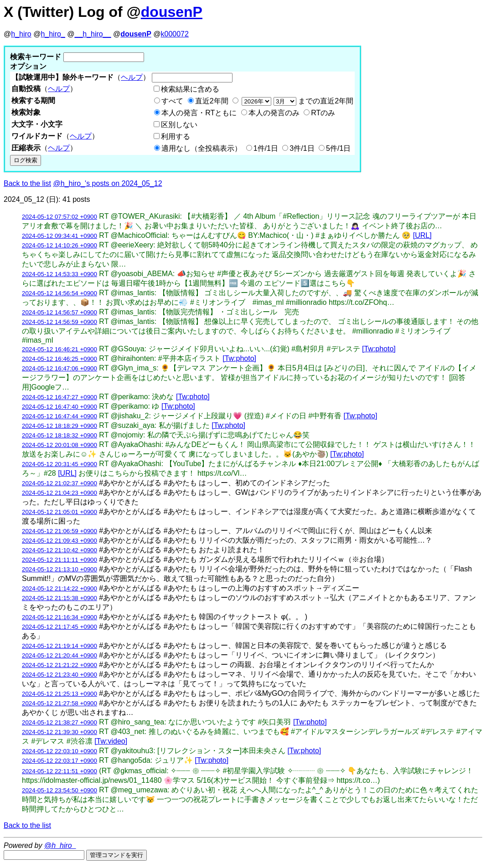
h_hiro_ (53, 34)
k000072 (175, 34)
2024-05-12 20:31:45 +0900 (59, 464)
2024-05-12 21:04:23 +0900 (59, 493)
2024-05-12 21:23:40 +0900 (59, 675)
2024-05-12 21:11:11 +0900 (59, 560)
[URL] (422, 235)
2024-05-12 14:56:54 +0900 (59, 293)
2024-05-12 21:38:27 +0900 (59, 722)
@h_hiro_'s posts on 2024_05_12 (108, 183)
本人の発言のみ (274, 113)
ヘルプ (132, 77)
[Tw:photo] (379, 349)
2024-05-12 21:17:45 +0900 (59, 627)
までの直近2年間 (297, 101)
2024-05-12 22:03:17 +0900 (59, 761)
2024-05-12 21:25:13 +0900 (59, 694)
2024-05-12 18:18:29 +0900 (59, 426)
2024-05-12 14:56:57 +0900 (59, 312)
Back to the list (27, 183)
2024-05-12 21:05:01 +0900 (59, 512)
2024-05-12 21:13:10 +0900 (59, 569)
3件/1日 (302, 148)
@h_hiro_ (60, 845)
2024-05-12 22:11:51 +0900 (59, 771)
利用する (176, 136)
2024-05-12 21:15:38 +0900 (59, 598)
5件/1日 (338, 148)
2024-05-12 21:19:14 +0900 (59, 646)
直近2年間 (212, 101)
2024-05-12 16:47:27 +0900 (59, 397)
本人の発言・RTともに (199, 113)
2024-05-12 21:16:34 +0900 (59, 617)
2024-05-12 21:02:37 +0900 (59, 483)
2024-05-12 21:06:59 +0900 (59, 531)
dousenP (172, 12)
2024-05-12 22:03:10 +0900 (59, 751)
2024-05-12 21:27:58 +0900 (59, 703)
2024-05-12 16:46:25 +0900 (59, 359)
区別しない (179, 125)
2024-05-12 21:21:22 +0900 (59, 665)
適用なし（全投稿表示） (202, 148)
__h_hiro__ (93, 34)
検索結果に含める (190, 89)
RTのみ (323, 113)
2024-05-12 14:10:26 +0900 (59, 245)
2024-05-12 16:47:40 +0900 (59, 407)
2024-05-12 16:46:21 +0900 (59, 349)
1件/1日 (266, 148)
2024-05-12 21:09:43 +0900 (59, 541)
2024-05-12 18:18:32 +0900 (59, 435)
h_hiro (21, 34)
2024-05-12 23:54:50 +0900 (59, 790)
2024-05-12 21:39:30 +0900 (59, 732)
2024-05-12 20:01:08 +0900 (59, 445)
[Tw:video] (111, 741)
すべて (172, 101)
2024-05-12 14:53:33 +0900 (59, 274)
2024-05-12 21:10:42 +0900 (59, 550)
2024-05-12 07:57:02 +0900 (59, 217)
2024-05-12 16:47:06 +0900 (59, 368)
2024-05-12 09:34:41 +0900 (59, 236)
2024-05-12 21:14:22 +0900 (59, 588)
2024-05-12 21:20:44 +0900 (59, 655)
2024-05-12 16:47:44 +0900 (59, 416)
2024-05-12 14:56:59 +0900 (59, 322)
